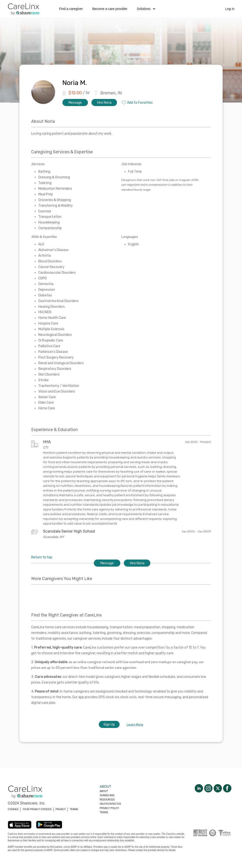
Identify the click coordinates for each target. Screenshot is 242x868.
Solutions (146, 9)
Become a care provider (110, 9)
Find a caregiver (71, 9)
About (104, 791)
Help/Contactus (110, 804)
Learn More (135, 725)
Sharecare (107, 795)
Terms (104, 812)
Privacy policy (109, 808)
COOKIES (13, 809)
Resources (107, 800)
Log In (230, 9)
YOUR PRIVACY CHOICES (37, 809)
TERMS (74, 809)
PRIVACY (61, 809)
